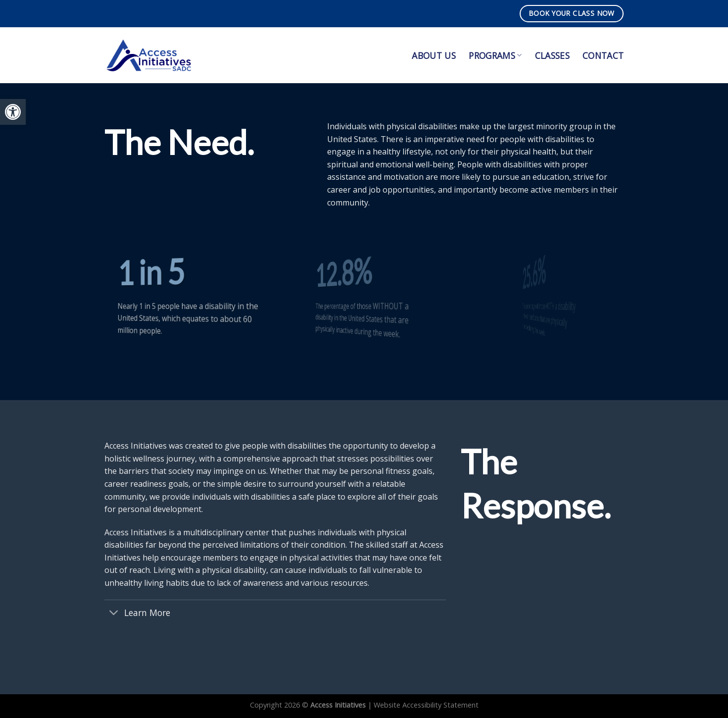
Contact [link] (603, 55)
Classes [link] (552, 55)
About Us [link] (434, 55)
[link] (13, 112)
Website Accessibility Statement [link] (426, 705)
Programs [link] (495, 55)
